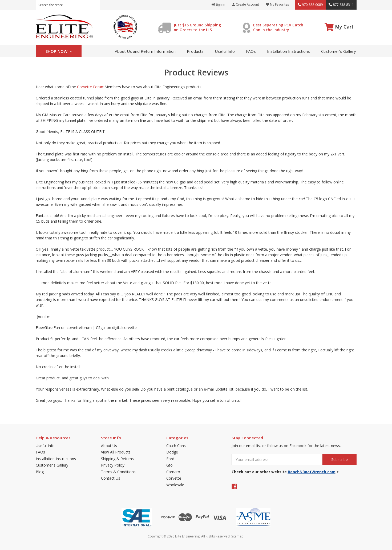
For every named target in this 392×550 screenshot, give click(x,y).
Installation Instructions (288, 51)
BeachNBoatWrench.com (312, 472)
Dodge (172, 452)
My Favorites (277, 4)
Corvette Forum (91, 87)
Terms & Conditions (118, 472)
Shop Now (59, 51)
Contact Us (111, 478)
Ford (170, 459)
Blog (40, 472)
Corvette (174, 478)
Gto (169, 465)
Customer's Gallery (339, 51)
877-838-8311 (341, 5)
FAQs (251, 51)
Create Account (246, 4)
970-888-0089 (310, 5)
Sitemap (237, 536)
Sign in (218, 4)
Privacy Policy (113, 465)
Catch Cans (176, 446)
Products (195, 51)
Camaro (173, 472)
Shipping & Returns (117, 459)
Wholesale (175, 485)
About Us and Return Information (145, 51)
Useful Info (225, 51)
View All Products (116, 452)
